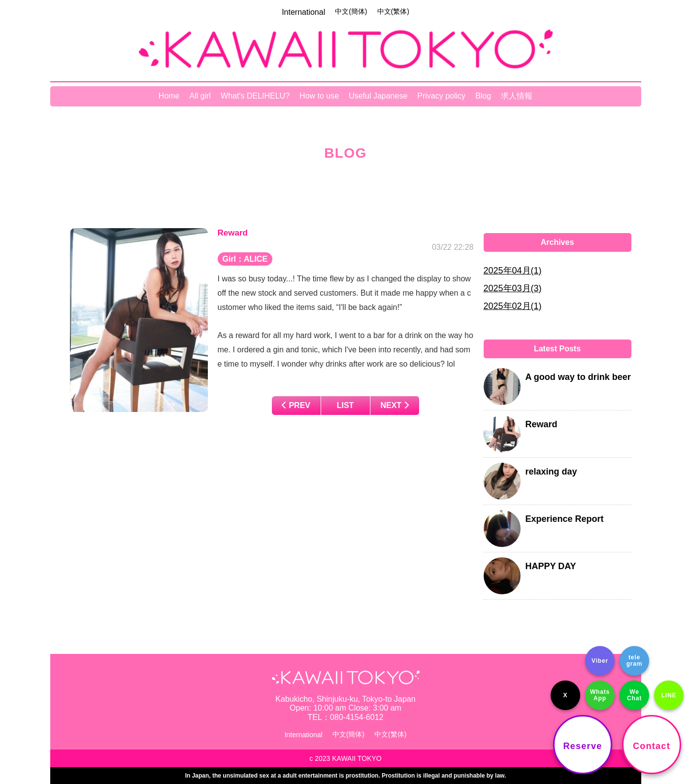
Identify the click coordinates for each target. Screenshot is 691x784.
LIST (345, 405)
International (303, 12)
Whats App (600, 695)
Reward (542, 424)
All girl (200, 96)
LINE (669, 695)
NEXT (394, 405)
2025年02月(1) (513, 306)
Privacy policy (441, 96)
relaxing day (551, 472)
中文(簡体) (351, 11)
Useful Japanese (378, 96)
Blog (483, 96)
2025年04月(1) (513, 271)
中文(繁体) (393, 11)
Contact (652, 746)
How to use (319, 96)
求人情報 (517, 96)
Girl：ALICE (245, 259)
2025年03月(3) (513, 288)
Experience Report (565, 519)
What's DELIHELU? (255, 96)
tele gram (635, 661)
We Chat (634, 695)
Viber (600, 661)
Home (169, 96)
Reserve (583, 746)
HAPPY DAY (551, 566)
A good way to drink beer (578, 377)
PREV (296, 405)
